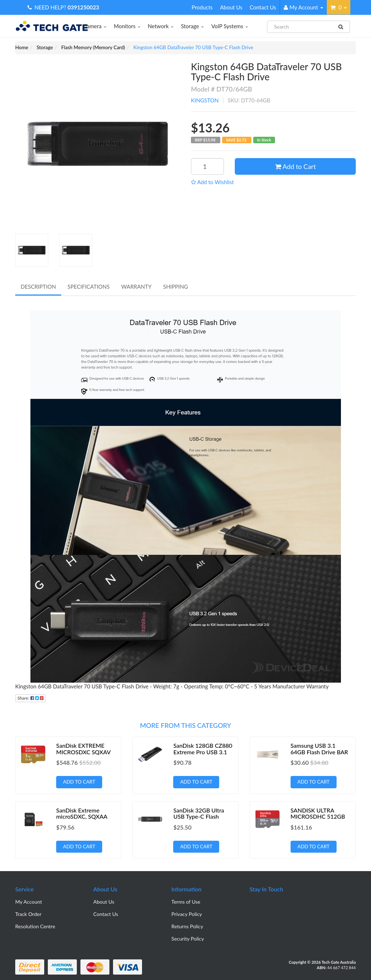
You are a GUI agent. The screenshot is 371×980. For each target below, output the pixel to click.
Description (38, 287)
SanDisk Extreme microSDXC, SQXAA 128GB (82, 816)
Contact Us (263, 7)
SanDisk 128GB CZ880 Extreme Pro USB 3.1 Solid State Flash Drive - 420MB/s (203, 755)
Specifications (88, 287)
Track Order (28, 914)
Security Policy (188, 939)
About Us (231, 7)
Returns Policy (187, 926)
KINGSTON (205, 100)
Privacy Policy (187, 914)
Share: (30, 698)
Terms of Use (186, 902)
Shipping (175, 287)
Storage (192, 26)
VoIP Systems (230, 26)
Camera (95, 26)
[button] (212, 182)
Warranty (137, 287)
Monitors (127, 26)
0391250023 (84, 7)
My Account (29, 902)
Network (161, 26)
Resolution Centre (35, 926)
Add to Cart (295, 166)
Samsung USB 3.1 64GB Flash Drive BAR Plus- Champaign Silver (320, 752)
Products (202, 7)
